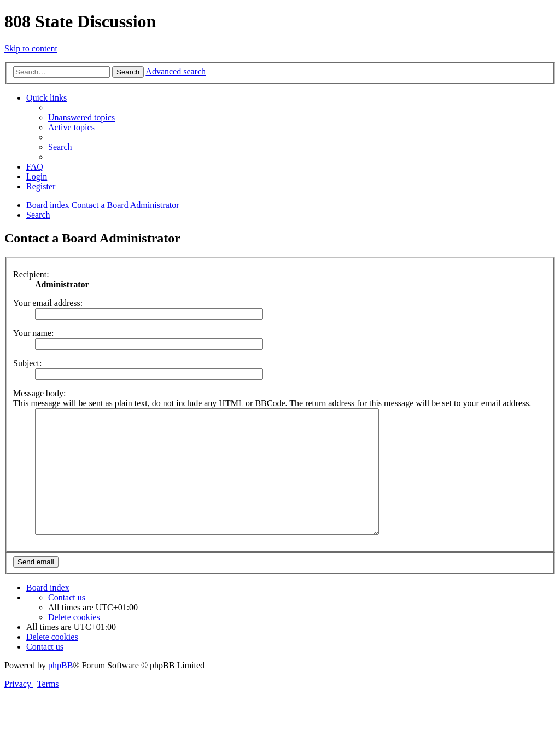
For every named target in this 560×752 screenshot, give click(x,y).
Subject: (27, 363)
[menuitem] (81, 117)
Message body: (39, 393)
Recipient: (31, 274)
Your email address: (48, 303)
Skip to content (31, 48)
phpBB (60, 677)
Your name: (33, 333)
